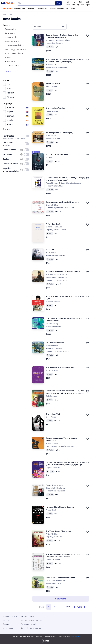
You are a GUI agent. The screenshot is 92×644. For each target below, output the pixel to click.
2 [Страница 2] (55, 607)
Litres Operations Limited (46, 637)
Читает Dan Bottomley (55, 43)
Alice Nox (50, 157)
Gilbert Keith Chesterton (56, 488)
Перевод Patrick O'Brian (56, 230)
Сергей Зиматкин (53, 468)
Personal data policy (29, 624)
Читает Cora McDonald (55, 491)
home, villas (10, 62)
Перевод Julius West (54, 537)
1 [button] (49, 607)
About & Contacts (10, 616)
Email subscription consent (32, 628)
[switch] (27, 136)
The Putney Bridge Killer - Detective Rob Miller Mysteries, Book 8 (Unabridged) (65, 60)
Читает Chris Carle (53, 583)
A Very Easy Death (53, 224)
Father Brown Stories (55, 485)
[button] (80, 607)
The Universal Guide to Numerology (61, 367)
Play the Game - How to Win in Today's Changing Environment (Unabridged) (66, 179)
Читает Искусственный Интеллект (60, 208)
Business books (12, 41)
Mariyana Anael (52, 370)
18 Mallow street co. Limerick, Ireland (46, 638)
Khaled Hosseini (52, 443)
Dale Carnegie (52, 396)
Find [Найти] (58, 3)
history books (11, 37)
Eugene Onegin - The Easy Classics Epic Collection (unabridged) (62, 36)
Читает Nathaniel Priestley (57, 67)
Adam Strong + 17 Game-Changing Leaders (63, 183)
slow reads (10, 33)
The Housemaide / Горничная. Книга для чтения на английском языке (63, 556)
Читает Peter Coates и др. (56, 277)
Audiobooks (42, 8)
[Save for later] (87, 35)
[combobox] (36, 3)
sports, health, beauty (15, 53)
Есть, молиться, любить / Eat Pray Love (62, 202)
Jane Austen (51, 136)
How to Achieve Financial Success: (60, 507)
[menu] (49, 27)
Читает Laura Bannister (56, 255)
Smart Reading (52, 324)
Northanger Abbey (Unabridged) (59, 133)
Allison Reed (51, 510)
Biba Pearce (51, 65)
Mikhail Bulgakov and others (57, 274)
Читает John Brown (54, 348)
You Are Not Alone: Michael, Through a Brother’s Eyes (66, 298)
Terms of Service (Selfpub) (32, 620)
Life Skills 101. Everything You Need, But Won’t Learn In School (65, 320)
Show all (8, 71)
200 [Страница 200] (68, 607)
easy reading (10, 29)
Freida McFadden (53, 560)
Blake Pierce (51, 253)
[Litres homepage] (7, 3)
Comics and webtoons (59, 8)
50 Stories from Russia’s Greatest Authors (63, 272)
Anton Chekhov (52, 346)
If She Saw (50, 250)
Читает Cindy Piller (54, 327)
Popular (31, 8)
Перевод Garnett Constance (57, 280)
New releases (20, 8)
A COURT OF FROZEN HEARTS (58, 155)
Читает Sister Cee (53, 138)
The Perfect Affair (53, 414)
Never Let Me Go (53, 84)
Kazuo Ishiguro (52, 86)
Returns (6, 624)
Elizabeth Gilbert (53, 205)
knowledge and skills (14, 45)
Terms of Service (28, 616)
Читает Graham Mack (55, 186)
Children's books (12, 66)
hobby (8, 57)
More (73, 8)
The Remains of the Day (56, 108)
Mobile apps (8, 628)
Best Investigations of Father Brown (61, 578)
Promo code (6, 8)
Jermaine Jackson (53, 302)
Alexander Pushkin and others (58, 40)
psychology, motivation (15, 49)
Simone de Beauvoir (54, 227)
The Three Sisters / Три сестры (59, 531)
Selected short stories (55, 343)
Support (6, 620)
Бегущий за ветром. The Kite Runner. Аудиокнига (61, 439)
